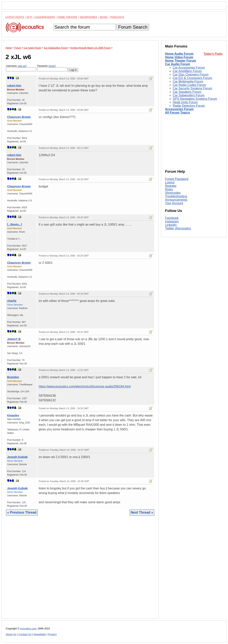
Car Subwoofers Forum (189, 95)
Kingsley (13, 415)
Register (171, 186)
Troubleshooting (176, 196)
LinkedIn (171, 225)
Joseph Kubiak (17, 457)
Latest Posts (15, 17)
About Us (11, 634)
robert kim (14, 85)
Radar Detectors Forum (189, 106)
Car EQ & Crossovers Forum (192, 78)
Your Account (174, 203)
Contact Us (25, 634)
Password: (52, 68)
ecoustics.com (28, 629)
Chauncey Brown (19, 117)
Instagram (172, 221)
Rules (169, 189)
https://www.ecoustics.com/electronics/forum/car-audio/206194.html (85, 386)
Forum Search (133, 27)
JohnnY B (14, 339)
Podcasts (117, 17)
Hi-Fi (29, 17)
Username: (21, 68)
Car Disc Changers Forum (191, 75)
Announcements (176, 200)
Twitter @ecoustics (178, 228)
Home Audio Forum (179, 54)
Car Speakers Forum (187, 92)
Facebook (172, 218)
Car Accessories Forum (189, 68)
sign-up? (22, 66)
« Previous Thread (22, 512)
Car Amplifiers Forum (187, 71)
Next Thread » (142, 512)
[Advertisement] (80, 570)
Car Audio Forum (178, 64)
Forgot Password (177, 179)
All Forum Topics (177, 113)
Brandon (13, 377)
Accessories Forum (179, 109)
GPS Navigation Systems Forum (195, 99)
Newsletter (40, 634)
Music (104, 17)
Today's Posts (213, 54)
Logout (170, 182)
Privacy (52, 634)
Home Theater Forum (181, 61)
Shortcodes (173, 193)
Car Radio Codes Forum (189, 85)
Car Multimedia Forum (188, 81)
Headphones (88, 17)
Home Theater (67, 17)
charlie (12, 301)
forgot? (52, 66)
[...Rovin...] (15, 224)
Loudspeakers (45, 17)
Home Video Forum (179, 57)
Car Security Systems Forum (192, 88)
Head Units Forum (185, 102)
